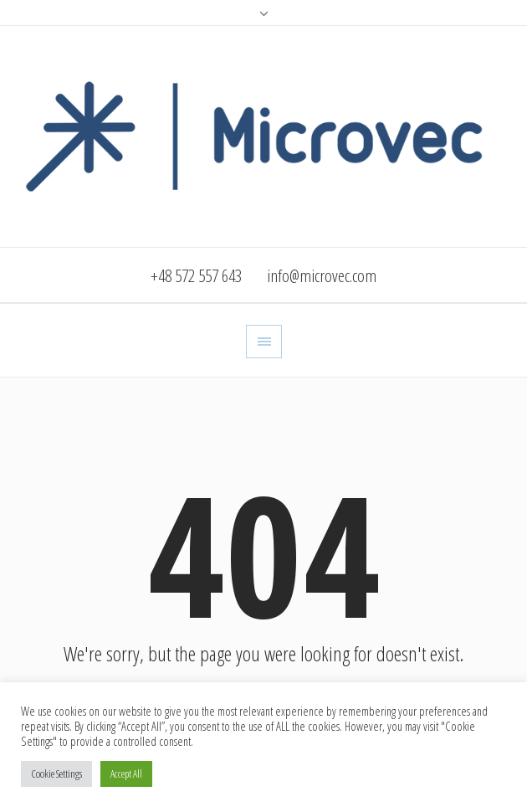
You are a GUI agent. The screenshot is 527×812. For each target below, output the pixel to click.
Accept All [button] (126, 773)
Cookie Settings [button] (56, 773)
